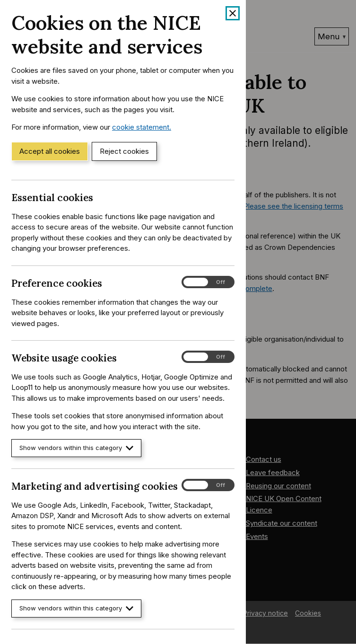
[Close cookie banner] (233, 13)
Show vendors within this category (76, 448)
